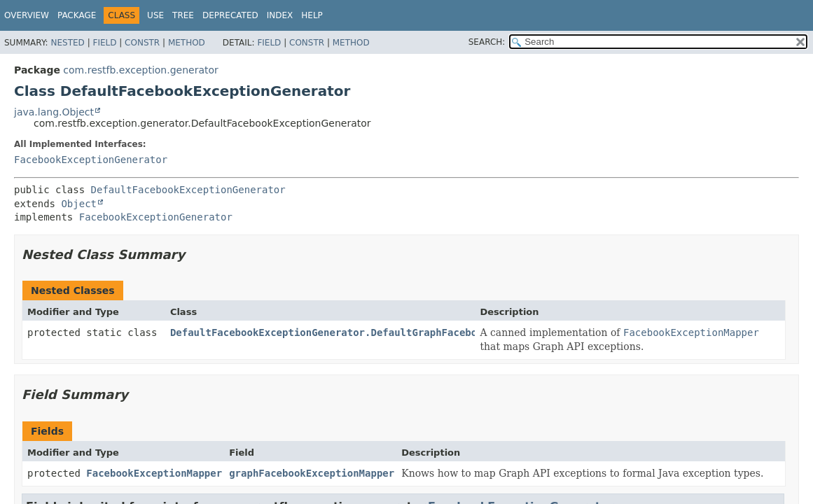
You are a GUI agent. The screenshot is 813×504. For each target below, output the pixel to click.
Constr (142, 43)
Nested (67, 43)
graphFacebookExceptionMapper (312, 473)
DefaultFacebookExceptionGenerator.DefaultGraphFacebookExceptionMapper (374, 332)
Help (312, 15)
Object (79, 204)
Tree (183, 15)
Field (104, 43)
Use (155, 15)
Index (280, 15)
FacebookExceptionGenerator (91, 160)
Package (77, 15)
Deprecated (230, 15)
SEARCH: (487, 42)
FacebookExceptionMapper (154, 473)
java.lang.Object (54, 112)
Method (187, 43)
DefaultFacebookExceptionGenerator (188, 190)
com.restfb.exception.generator (140, 70)
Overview (27, 15)
